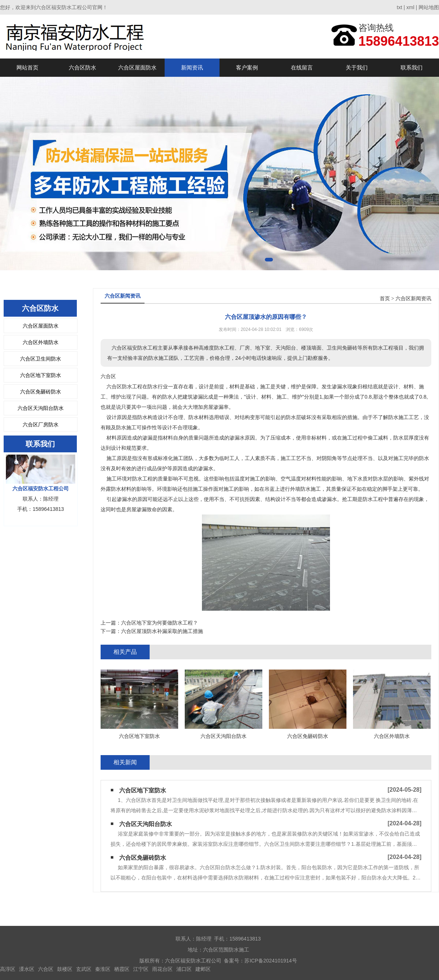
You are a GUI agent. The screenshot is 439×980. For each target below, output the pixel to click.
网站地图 (429, 7)
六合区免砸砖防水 (41, 392)
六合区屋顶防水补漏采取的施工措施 (162, 631)
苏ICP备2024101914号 (271, 961)
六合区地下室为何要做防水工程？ (160, 623)
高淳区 (8, 969)
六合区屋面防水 (137, 67)
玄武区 (84, 969)
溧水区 (27, 969)
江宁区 (141, 969)
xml (410, 7)
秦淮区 (103, 969)
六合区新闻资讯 (413, 299)
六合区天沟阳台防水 (41, 408)
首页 (385, 299)
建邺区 (203, 969)
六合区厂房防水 (41, 425)
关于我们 (357, 67)
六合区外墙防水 (41, 342)
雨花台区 (162, 969)
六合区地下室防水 (41, 375)
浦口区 (184, 969)
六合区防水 (82, 67)
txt (400, 7)
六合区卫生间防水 (41, 359)
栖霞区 (122, 969)
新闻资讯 (192, 67)
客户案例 (247, 67)
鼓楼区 (65, 969)
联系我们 (412, 67)
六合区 (46, 969)
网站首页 (27, 67)
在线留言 (302, 67)
